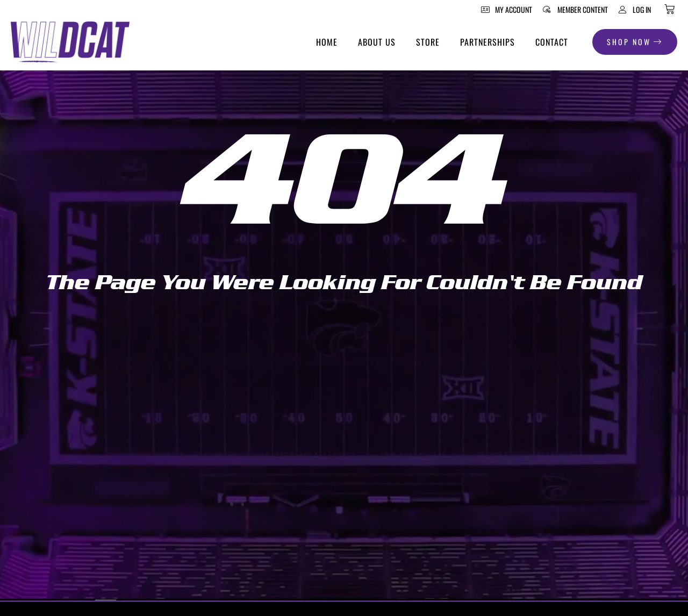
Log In (642, 9)
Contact (552, 42)
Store (428, 42)
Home (327, 42)
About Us (377, 42)
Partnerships (488, 42)
